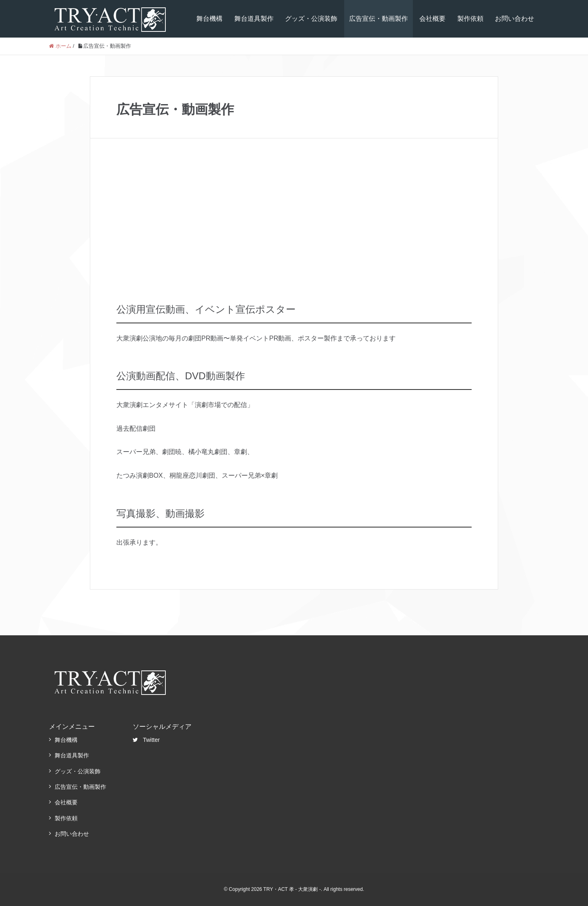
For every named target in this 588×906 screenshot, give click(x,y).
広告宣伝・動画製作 (379, 19)
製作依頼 (470, 19)
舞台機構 (209, 19)
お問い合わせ (514, 19)
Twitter (146, 740)
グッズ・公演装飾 (311, 19)
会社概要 (432, 19)
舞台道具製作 (254, 19)
